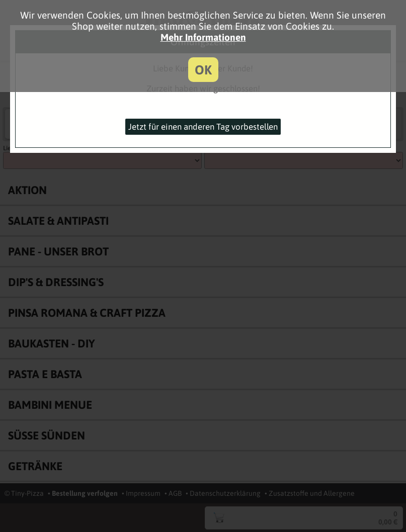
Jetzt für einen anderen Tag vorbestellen (203, 127)
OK (203, 70)
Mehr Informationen (203, 37)
